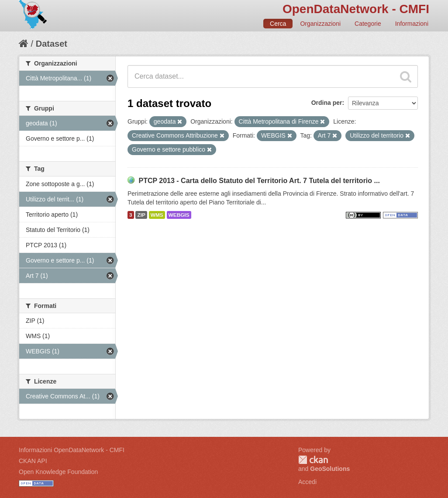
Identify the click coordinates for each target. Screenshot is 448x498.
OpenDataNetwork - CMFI (356, 9)
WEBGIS (179, 215)
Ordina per (327, 103)
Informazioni (412, 24)
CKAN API (33, 461)
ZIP (141, 215)
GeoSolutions (330, 469)
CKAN (313, 460)
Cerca (278, 24)
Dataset (52, 44)
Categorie (368, 24)
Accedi (307, 482)
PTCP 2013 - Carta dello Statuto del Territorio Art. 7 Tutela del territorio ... (259, 181)
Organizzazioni (320, 24)
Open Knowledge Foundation (58, 472)
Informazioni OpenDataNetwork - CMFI (72, 450)
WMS (157, 215)
